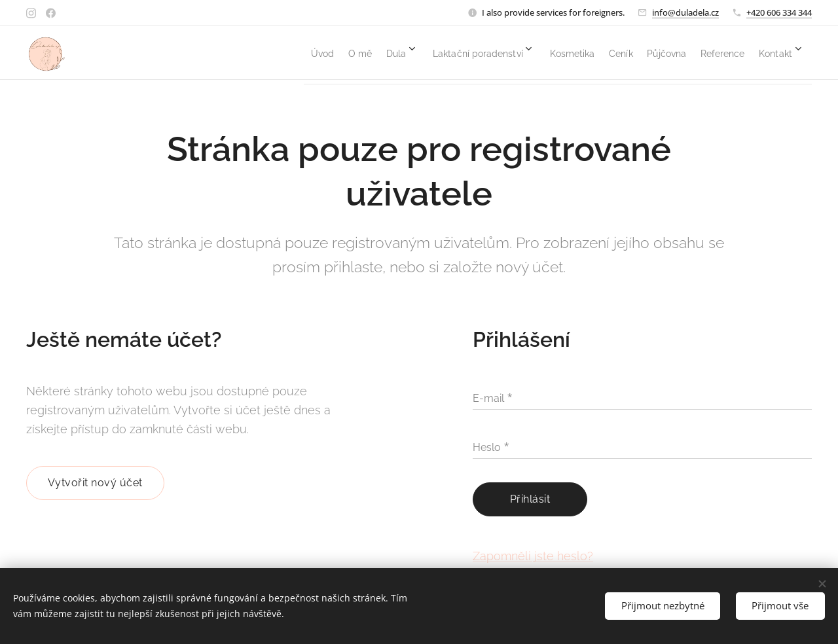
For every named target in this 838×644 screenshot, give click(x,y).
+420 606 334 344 (779, 12)
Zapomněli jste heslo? (533, 555)
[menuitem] (226, 53)
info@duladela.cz (685, 12)
